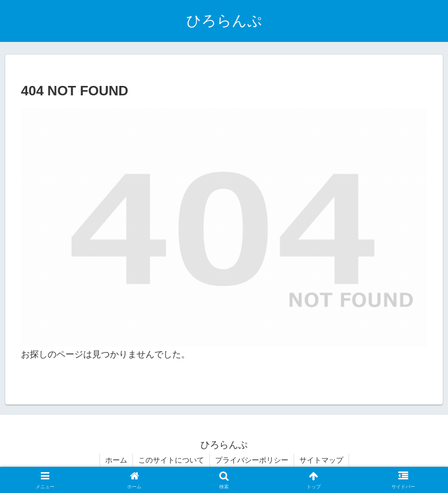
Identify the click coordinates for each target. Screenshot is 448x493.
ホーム (116, 460)
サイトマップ (321, 460)
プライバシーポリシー (252, 460)
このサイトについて (171, 460)
